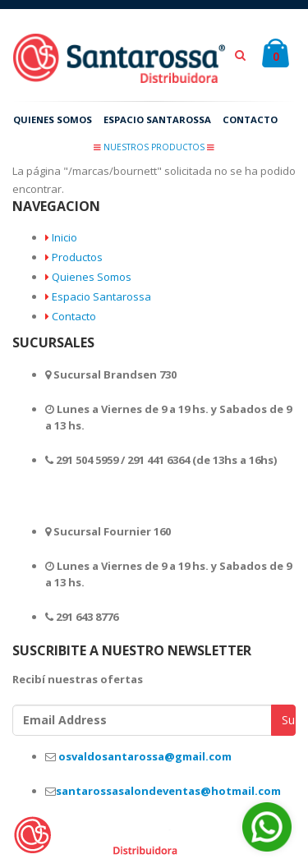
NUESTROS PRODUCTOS (154, 147)
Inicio (64, 241)
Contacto (74, 319)
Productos (77, 260)
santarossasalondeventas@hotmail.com (168, 794)
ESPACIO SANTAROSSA (164, 121)
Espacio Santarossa (101, 300)
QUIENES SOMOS (55, 121)
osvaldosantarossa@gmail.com (145, 759)
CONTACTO (260, 121)
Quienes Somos (92, 280)
